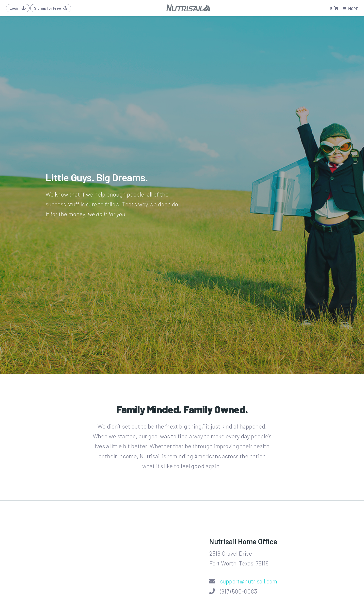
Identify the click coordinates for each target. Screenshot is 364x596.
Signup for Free (51, 8)
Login (18, 8)
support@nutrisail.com (249, 581)
